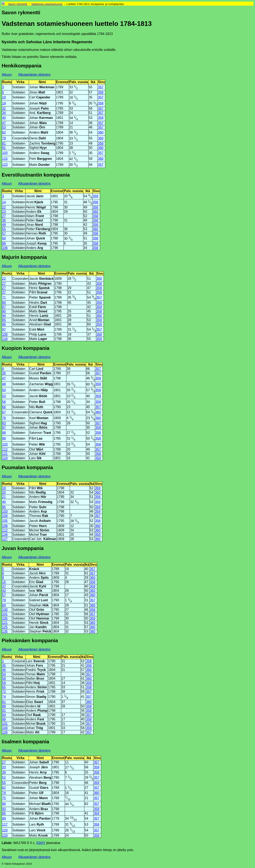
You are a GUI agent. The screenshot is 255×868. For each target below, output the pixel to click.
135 (5, 631)
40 (4, 118)
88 (4, 706)
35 (4, 373)
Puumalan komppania (27, 467)
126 (5, 535)
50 (4, 390)
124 (5, 458)
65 (4, 687)
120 (5, 830)
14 (4, 202)
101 (5, 614)
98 (4, 433)
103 (5, 153)
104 (5, 516)
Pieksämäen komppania (30, 640)
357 (101, 87)
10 (4, 97)
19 (4, 103)
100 (5, 334)
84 (4, 605)
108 (5, 526)
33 (4, 767)
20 (4, 492)
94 (4, 316)
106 (5, 248)
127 (5, 539)
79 (4, 138)
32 (4, 108)
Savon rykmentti (18, 4)
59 (4, 238)
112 (5, 449)
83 (4, 423)
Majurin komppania (24, 257)
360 (101, 132)
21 (4, 497)
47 (4, 123)
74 (4, 697)
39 (4, 772)
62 (4, 132)
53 (4, 127)
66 (4, 407)
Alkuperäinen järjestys (34, 75)
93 (4, 809)
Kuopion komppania (26, 348)
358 (101, 103)
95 (4, 320)
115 (5, 159)
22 (4, 207)
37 (4, 292)
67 (4, 412)
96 (4, 324)
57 (4, 233)
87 (4, 307)
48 (4, 384)
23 (4, 212)
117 (5, 824)
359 (101, 92)
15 (4, 582)
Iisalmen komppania (25, 742)
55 (4, 229)
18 (4, 488)
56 (4, 402)
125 (5, 627)
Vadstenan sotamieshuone (47, 4)
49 (4, 225)
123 (5, 165)
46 (4, 670)
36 (4, 220)
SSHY (41, 843)
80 (4, 303)
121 (5, 454)
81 (4, 143)
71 (4, 297)
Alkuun (7, 75)
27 (4, 216)
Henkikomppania (22, 66)
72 (4, 692)
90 (4, 311)
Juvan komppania (23, 548)
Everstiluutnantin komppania (36, 175)
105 (5, 521)
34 (4, 113)
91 (4, 148)
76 (4, 418)
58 (4, 678)
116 (5, 339)
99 (4, 243)
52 (4, 778)
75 (4, 798)
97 (4, 329)
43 (4, 591)
